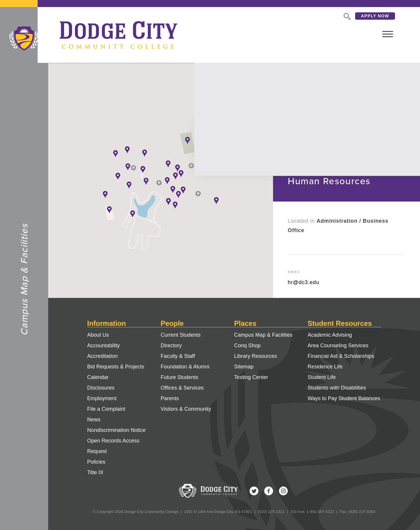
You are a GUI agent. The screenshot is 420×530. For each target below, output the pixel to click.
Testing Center (251, 377)
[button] (188, 140)
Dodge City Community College (24, 38)
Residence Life (325, 367)
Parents (170, 398)
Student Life (322, 377)
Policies (96, 462)
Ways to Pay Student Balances (344, 398)
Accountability (104, 345)
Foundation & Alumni (185, 367)
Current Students (181, 335)
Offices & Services (182, 388)
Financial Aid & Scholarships (341, 356)
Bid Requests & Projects (116, 367)
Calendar (98, 377)
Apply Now (353, 16)
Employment (102, 398)
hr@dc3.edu (303, 282)
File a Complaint (106, 409)
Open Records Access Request (113, 446)
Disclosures (101, 388)
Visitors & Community (186, 409)
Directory (171, 345)
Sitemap (244, 367)
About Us (98, 335)
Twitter (254, 491)
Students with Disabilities (337, 388)
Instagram (283, 491)
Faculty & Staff (178, 356)
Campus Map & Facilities (263, 335)
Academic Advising (330, 335)
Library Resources (256, 356)
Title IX (95, 472)
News (94, 420)
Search (324, 16)
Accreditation (103, 356)
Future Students (180, 377)
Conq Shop (247, 345)
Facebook (269, 491)
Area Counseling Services (338, 345)
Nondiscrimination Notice (117, 430)
